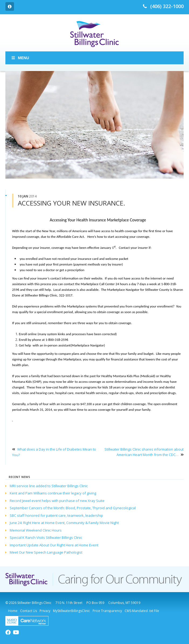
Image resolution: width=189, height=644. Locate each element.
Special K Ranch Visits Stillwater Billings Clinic (46, 537)
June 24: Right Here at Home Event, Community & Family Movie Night (64, 523)
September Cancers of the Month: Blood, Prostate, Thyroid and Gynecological (73, 508)
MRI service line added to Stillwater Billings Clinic (49, 486)
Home (13, 611)
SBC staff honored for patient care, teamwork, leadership (56, 515)
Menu (20, 58)
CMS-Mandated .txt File (142, 611)
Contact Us (29, 611)
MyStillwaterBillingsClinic (71, 611)
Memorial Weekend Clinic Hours (36, 530)
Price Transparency (107, 611)
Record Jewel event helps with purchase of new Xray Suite (57, 501)
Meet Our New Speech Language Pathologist (46, 552)
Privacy (45, 611)
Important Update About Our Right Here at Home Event (54, 545)
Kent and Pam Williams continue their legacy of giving (53, 493)
